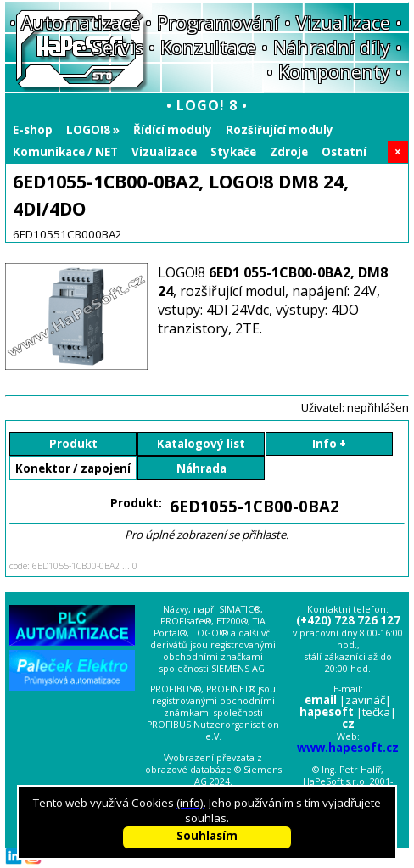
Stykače (233, 152)
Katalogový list (201, 444)
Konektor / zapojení (73, 468)
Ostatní (344, 152)
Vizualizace (164, 152)
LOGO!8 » (93, 130)
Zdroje (289, 152)
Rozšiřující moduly (280, 130)
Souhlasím (207, 836)
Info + (329, 444)
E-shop (33, 130)
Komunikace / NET (65, 152)
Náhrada (201, 468)
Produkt (73, 444)
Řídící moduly (173, 130)
